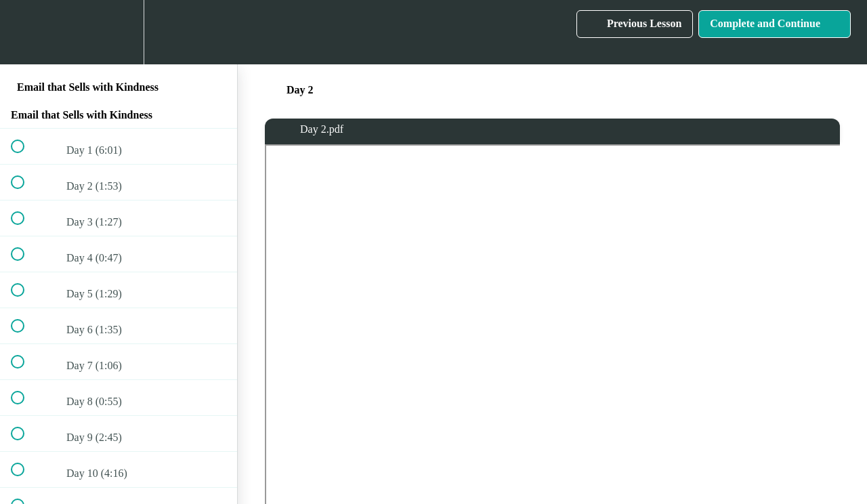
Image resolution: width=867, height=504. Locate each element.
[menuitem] (119, 32)
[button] (25, 32)
